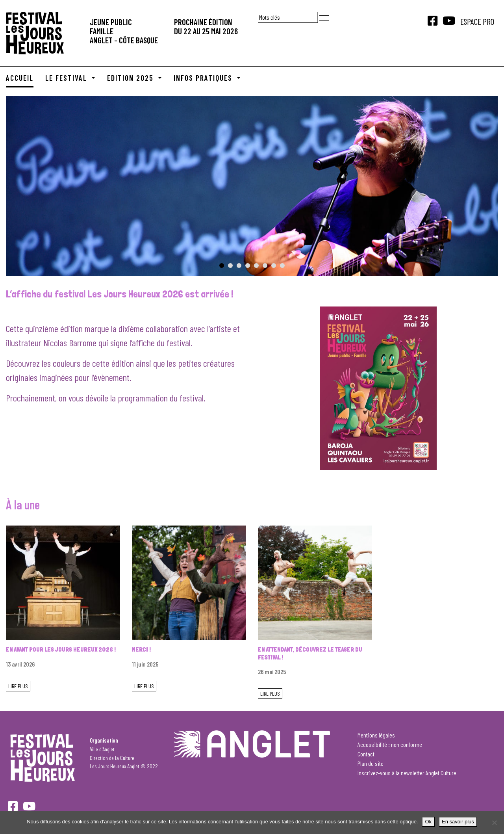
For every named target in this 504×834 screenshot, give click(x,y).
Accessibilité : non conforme (390, 744)
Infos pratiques (204, 78)
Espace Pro (477, 21)
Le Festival (67, 78)
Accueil (20, 78)
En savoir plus (458, 822)
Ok (428, 822)
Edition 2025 (132, 78)
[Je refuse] (494, 823)
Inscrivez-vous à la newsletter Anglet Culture (407, 773)
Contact (366, 754)
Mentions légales (376, 735)
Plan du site (371, 763)
